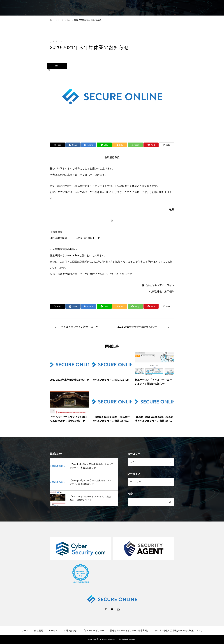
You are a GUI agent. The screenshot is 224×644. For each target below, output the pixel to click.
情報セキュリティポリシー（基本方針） (130, 630)
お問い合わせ (70, 630)
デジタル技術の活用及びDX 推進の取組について (179, 630)
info (57, 66)
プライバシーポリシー (93, 630)
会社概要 (39, 630)
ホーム (25, 630)
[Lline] (104, 145)
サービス (53, 630)
